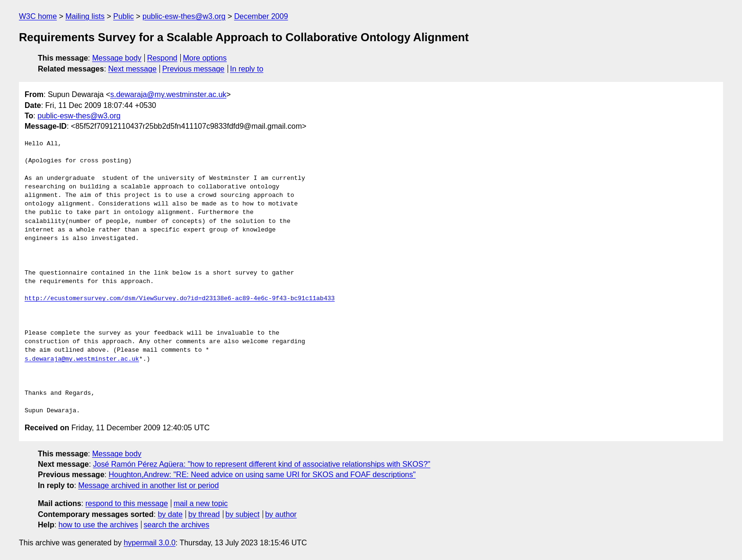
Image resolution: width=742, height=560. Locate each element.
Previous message (194, 69)
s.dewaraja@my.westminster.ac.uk (168, 94)
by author (281, 514)
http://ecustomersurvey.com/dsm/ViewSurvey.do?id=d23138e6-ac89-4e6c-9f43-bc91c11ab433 (180, 299)
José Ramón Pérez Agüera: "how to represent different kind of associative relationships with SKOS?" (262, 464)
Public (124, 16)
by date (170, 514)
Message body (117, 58)
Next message (132, 69)
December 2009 (261, 16)
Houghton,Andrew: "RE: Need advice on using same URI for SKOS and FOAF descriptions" (262, 475)
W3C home (38, 16)
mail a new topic (201, 503)
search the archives (177, 525)
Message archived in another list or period (148, 485)
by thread (204, 514)
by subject (242, 514)
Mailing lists (85, 16)
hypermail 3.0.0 (149, 543)
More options (205, 58)
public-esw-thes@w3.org (184, 16)
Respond (162, 58)
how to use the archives (98, 525)
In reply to (247, 69)
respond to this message (126, 503)
